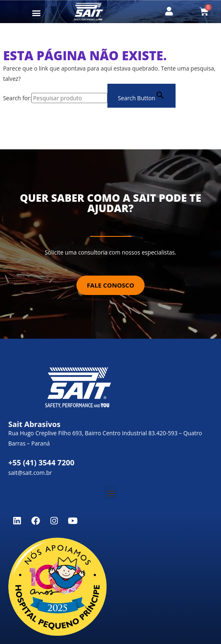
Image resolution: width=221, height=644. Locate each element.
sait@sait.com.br (30, 473)
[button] (37, 13)
